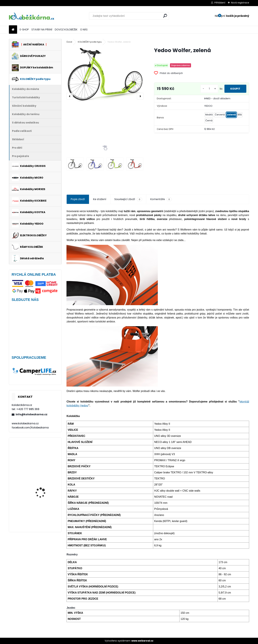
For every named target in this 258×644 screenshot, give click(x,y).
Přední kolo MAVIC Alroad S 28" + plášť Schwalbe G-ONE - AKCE (45, 483)
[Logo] (32, 16)
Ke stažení (100, 199)
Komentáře (161, 199)
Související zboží (128, 199)
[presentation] (70, 96)
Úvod (69, 42)
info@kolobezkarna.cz (32, 414)
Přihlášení (220, 3)
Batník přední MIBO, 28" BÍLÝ (44, 455)
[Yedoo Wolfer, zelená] (105, 74)
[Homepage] (13, 30)
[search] (165, 16)
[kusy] (208, 89)
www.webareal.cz (142, 641)
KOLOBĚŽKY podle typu (90, 42)
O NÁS (84, 30)
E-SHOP (24, 30)
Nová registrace (240, 3)
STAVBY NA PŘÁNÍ (42, 30)
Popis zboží (78, 199)
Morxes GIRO (38, 509)
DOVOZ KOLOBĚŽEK (66, 30)
